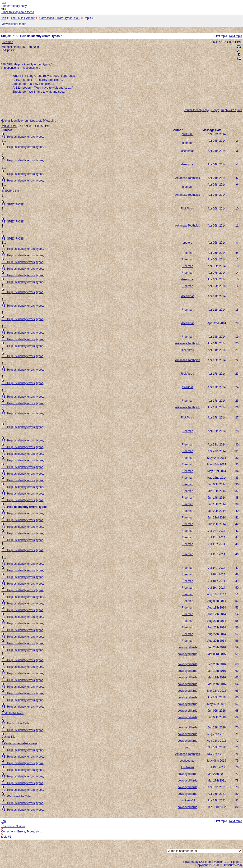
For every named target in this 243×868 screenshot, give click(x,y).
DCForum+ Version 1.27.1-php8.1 (220, 862)
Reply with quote (231, 110)
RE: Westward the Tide (16, 796)
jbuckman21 (188, 800)
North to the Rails (12, 713)
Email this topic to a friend (18, 12)
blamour (187, 143)
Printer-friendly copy (14, 6)
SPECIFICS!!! (10, 191)
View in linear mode (14, 24)
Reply (215, 110)
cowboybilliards (187, 647)
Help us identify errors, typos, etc (21, 121)
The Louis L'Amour (23, 18)
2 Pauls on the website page (19, 743)
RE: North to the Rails (15, 723)
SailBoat (188, 387)
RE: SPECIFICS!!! (13, 205)
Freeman (7, 42)
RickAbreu (187, 209)
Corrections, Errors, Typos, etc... (60, 18)
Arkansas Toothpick (187, 178)
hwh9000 (188, 134)
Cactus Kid (8, 737)
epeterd (188, 243)
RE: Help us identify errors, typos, (23, 137)
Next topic (236, 36)
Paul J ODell (9, 126)
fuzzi (188, 747)
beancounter (188, 761)
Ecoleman (187, 767)
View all (49, 121)
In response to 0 (30, 68)
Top (4, 18)
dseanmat (188, 151)
